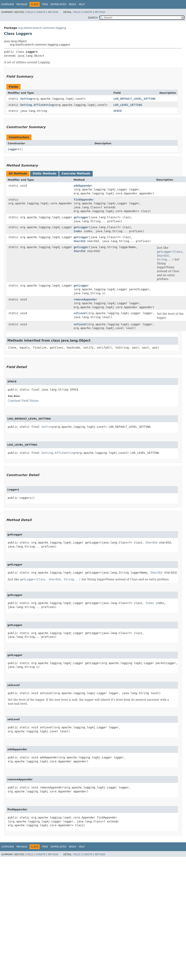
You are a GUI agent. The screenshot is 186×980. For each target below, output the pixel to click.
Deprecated (58, 4)
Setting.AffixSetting (37, 105)
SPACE (118, 111)
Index (73, 4)
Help (82, 4)
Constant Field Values (23, 401)
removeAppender (85, 299)
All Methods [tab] (18, 173)
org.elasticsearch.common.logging (42, 28)
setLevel (80, 313)
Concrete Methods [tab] (76, 173)
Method (53, 12)
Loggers (14, 149)
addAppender (83, 186)
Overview (8, 4)
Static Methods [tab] (44, 173)
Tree (45, 4)
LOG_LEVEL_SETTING (128, 105)
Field (30, 12)
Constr (40, 12)
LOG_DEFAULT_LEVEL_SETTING (134, 99)
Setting (26, 99)
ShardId (79, 241)
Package (22, 4)
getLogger (81, 217)
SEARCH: (93, 18)
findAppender (84, 200)
